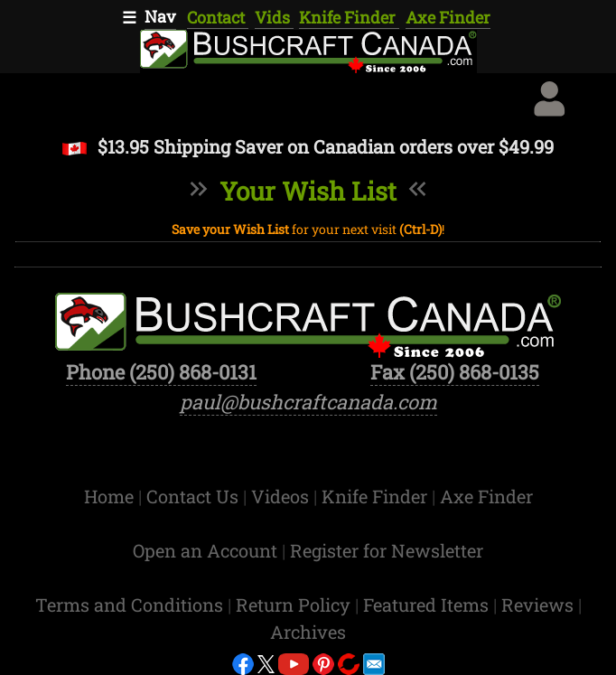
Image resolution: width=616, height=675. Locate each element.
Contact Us (195, 496)
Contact (218, 17)
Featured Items (428, 605)
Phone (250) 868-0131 (161, 372)
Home (111, 496)
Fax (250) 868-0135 (455, 372)
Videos (282, 496)
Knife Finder (349, 17)
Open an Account (205, 550)
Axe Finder (448, 17)
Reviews (540, 605)
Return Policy (295, 605)
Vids (274, 17)
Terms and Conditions (131, 605)
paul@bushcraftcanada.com (308, 402)
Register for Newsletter (387, 550)
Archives (308, 632)
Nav (160, 16)
